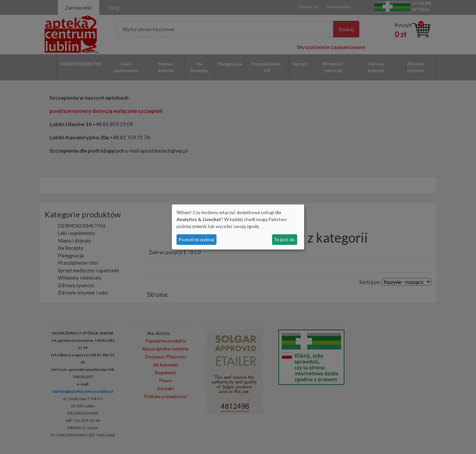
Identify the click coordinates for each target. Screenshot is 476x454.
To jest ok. (284, 239)
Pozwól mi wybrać (197, 239)
